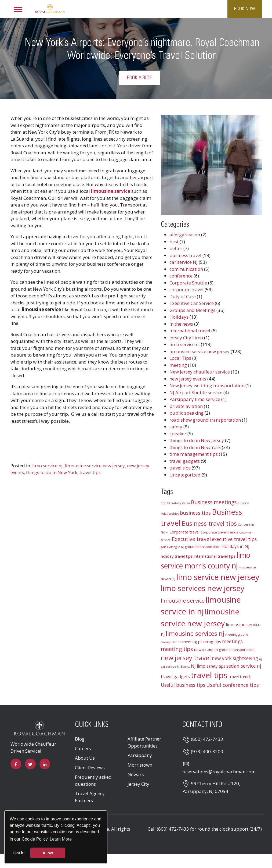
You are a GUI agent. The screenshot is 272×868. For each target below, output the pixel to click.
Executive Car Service (192, 303)
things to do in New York (52, 472)
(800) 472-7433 (207, 739)
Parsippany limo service (195, 399)
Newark (136, 774)
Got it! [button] (19, 853)
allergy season (185, 235)
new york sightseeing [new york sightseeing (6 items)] (235, 658)
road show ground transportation (205, 420)
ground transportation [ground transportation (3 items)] (203, 547)
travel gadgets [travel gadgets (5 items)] (175, 677)
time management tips (194, 454)
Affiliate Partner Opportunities (144, 742)
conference (181, 276)
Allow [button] (48, 853)
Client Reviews (90, 768)
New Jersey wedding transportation (207, 385)
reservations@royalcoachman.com (219, 772)
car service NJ (184, 262)
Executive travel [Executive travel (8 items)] (191, 539)
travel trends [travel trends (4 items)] (240, 677)
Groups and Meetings (192, 310)
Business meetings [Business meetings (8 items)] (214, 502)
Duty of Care (183, 296)
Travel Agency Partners (90, 797)
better (176, 248)
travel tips (90, 472)
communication (186, 269)
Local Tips (180, 358)
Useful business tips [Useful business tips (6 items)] (183, 685)
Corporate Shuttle (188, 283)
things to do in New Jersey (197, 440)
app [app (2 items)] (164, 503)
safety (176, 427)
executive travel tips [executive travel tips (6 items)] (234, 539)
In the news (181, 324)
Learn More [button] (61, 839)
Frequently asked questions (93, 780)
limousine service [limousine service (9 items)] (183, 601)
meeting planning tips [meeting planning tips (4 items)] (202, 642)
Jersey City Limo (186, 338)
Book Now (245, 9)
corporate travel (186, 289)
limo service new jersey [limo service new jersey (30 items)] (218, 577)
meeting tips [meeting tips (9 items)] (177, 649)
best (174, 242)
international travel (190, 331)
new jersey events (188, 379)
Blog (80, 739)
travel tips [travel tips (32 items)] (209, 675)
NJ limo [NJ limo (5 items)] (198, 666)
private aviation (186, 406)
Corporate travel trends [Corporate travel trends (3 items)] (219, 532)
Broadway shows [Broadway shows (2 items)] (179, 503)
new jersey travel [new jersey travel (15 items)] (186, 658)
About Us (85, 758)
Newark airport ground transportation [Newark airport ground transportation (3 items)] (224, 650)
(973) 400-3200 (207, 751)
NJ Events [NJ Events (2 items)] (184, 667)
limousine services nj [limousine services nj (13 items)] (195, 633)
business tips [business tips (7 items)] (195, 513)
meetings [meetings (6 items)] (232, 641)
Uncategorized (185, 475)
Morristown (140, 765)
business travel (185, 255)
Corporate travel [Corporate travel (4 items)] (184, 532)
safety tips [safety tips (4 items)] (216, 666)
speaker (178, 434)
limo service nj (47, 466)
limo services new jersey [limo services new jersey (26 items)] (203, 588)
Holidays (179, 317)
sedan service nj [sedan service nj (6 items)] (244, 666)
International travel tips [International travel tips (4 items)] (215, 556)
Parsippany (140, 755)
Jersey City (138, 784)
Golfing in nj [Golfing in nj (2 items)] (175, 547)
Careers (83, 748)
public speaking (186, 413)
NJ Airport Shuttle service (196, 392)
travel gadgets (185, 461)
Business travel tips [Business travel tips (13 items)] (209, 523)
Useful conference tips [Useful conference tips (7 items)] (233, 685)
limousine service (111, 191)
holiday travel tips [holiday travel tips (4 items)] (177, 556)
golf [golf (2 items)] (163, 547)
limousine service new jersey (95, 466)
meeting (178, 365)
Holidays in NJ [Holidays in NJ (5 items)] (235, 546)
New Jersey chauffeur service (200, 372)
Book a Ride (154, 78)
